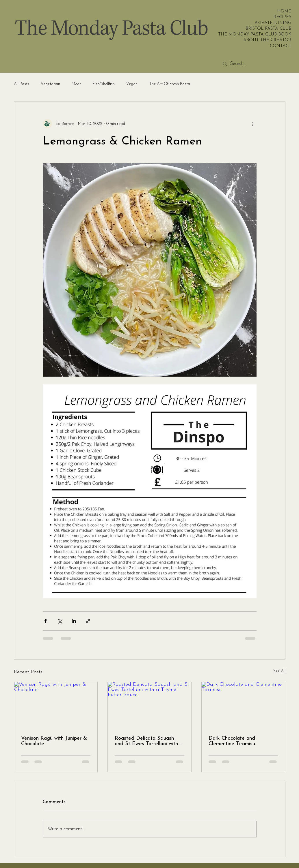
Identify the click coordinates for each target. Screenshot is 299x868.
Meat (76, 84)
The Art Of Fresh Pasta (170, 84)
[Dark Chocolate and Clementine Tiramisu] (243, 705)
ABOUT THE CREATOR (274, 40)
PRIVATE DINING (274, 23)
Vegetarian (50, 84)
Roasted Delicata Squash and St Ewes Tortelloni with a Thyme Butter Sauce (149, 741)
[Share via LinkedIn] (74, 621)
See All (279, 671)
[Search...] (262, 64)
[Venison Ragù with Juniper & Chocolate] (56, 705)
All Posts (22, 84)
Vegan (132, 84)
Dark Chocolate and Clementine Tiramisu (232, 741)
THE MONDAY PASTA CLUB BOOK (274, 34)
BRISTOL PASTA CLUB (274, 29)
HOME (284, 11)
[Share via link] (88, 621)
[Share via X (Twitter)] (60, 621)
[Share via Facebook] (45, 621)
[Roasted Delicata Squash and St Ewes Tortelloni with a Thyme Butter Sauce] (149, 705)
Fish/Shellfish (104, 84)
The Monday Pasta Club (111, 29)
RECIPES (282, 17)
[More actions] (253, 124)
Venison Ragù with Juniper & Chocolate (54, 741)
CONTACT (281, 46)
